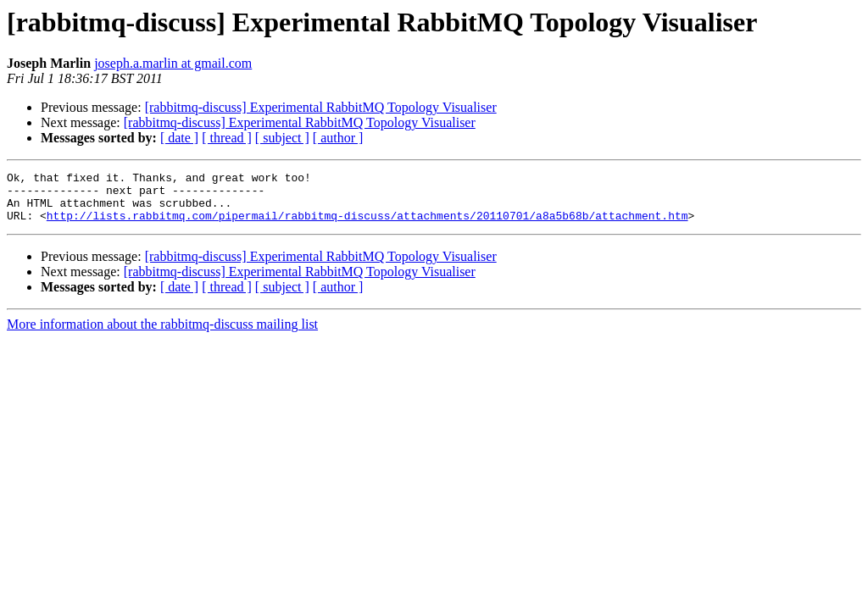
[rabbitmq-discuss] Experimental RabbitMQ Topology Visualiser (321, 107)
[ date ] (179, 138)
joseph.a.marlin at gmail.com (173, 63)
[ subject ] (282, 138)
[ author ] (338, 138)
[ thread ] (227, 138)
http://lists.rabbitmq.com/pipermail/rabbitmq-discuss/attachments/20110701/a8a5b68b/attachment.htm (367, 225)
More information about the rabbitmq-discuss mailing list (162, 334)
